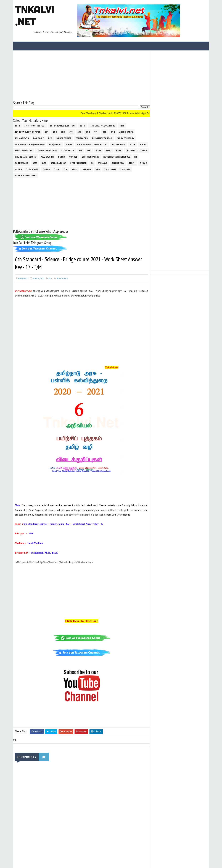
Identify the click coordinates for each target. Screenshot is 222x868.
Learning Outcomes (47, 151)
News (99, 151)
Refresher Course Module (117, 157)
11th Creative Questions (102, 126)
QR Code (73, 157)
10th (17, 126)
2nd (55, 132)
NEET (89, 151)
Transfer (86, 169)
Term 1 (132, 163)
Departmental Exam (102, 138)
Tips (57, 169)
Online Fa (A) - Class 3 (136, 151)
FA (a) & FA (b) (55, 144)
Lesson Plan (68, 151)
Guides (143, 144)
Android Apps (126, 132)
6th (88, 132)
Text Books (32, 169)
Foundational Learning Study (92, 144)
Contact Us (82, 138)
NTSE (119, 151)
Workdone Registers (26, 176)
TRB (98, 169)
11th (83, 126)
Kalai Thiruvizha (23, 151)
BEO (50, 138)
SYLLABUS (103, 163)
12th (122, 126)
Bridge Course (64, 138)
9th (113, 132)
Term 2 (143, 163)
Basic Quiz (39, 138)
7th (96, 132)
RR (136, 157)
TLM (65, 169)
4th (71, 132)
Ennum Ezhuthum (125, 138)
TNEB (74, 169)
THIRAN (46, 169)
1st (47, 132)
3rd (63, 132)
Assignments (22, 138)
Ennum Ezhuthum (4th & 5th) (30, 144)
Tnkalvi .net (34, 16)
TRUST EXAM (110, 169)
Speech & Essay (58, 163)
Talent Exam (118, 163)
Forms (69, 144)
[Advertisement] (82, 75)
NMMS (109, 151)
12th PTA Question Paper (28, 132)
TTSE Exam (125, 169)
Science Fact (22, 163)
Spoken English (78, 163)
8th (105, 132)
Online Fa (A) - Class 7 (26, 157)
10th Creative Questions (63, 126)
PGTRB (61, 157)
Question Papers (90, 157)
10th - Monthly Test (35, 126)
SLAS (44, 163)
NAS (80, 151)
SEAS (35, 163)
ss (92, 163)
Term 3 (18, 169)
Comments (62, 278)
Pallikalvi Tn (47, 157)
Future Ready (119, 144)
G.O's (132, 144)
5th (80, 132)
